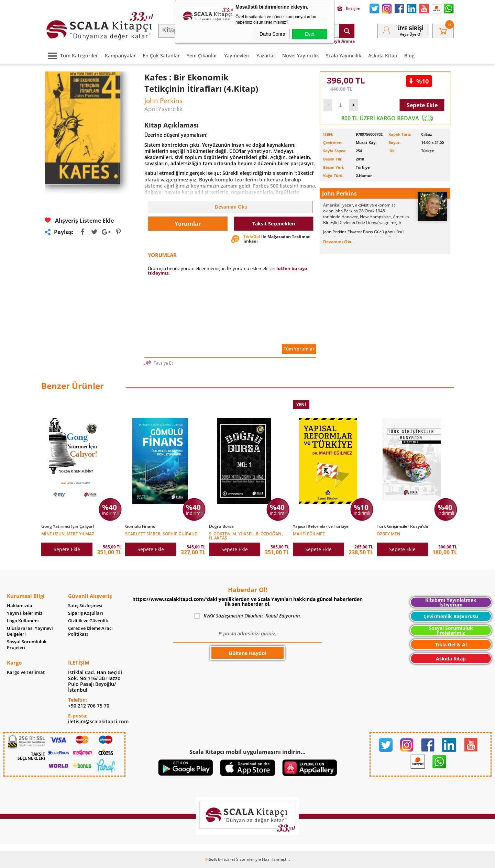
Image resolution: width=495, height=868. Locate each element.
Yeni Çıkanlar (202, 55)
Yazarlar (266, 55)
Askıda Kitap (383, 55)
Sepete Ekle (422, 105)
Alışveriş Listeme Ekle (79, 220)
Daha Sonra (272, 34)
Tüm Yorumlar (299, 349)
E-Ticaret (227, 859)
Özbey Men (388, 533)
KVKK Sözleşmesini (223, 616)
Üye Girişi (410, 28)
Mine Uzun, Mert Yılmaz (68, 533)
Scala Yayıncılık (344, 55)
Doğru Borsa (221, 526)
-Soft (211, 859)
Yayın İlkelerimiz (25, 613)
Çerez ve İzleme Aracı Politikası (90, 631)
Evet (310, 34)
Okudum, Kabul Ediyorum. (248, 616)
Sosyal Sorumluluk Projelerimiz (451, 630)
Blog (409, 55)
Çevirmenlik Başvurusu (451, 616)
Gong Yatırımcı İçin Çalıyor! (68, 526)
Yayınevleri (237, 55)
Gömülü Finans (140, 526)
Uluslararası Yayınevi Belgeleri (30, 631)
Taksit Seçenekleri (274, 224)
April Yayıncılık (163, 109)
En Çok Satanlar (161, 55)
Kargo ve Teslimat (26, 672)
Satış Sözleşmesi (85, 606)
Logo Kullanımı (23, 621)
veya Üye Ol (411, 34)
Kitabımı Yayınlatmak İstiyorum (451, 602)
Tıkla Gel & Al (451, 644)
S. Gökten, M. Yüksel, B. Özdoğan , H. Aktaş (246, 536)
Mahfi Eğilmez (309, 533)
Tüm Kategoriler (71, 55)
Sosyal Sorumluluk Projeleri (27, 645)
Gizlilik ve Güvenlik (88, 621)
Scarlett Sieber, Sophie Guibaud (161, 533)
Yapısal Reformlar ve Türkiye (321, 526)
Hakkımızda (20, 606)
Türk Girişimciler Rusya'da (402, 526)
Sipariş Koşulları (86, 613)
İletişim (349, 9)
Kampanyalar (120, 55)
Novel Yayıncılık (301, 55)
